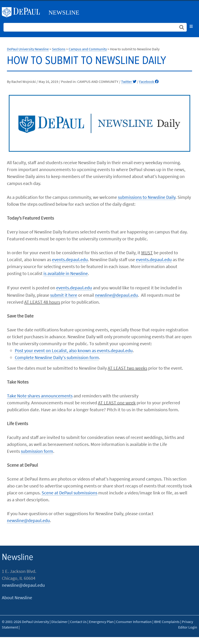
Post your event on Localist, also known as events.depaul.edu (74, 350)
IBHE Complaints (167, 622)
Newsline (64, 13)
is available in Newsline (66, 273)
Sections (59, 49)
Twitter (129, 82)
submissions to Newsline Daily (147, 197)
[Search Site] (95, 27)
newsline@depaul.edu (116, 295)
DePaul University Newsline (28, 49)
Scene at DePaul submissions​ (69, 493)
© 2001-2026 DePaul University (25, 622)
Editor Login (188, 627)
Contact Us (78, 622)
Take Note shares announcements (40, 396)
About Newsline (17, 597)
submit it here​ (64, 295)
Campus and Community (88, 49)
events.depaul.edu (70, 259)
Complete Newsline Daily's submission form (57, 357)
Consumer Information (134, 622)
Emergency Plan (101, 622)
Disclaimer (60, 622)
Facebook (149, 82)
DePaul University (23, 12)
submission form (37, 451)
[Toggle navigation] (191, 26)
